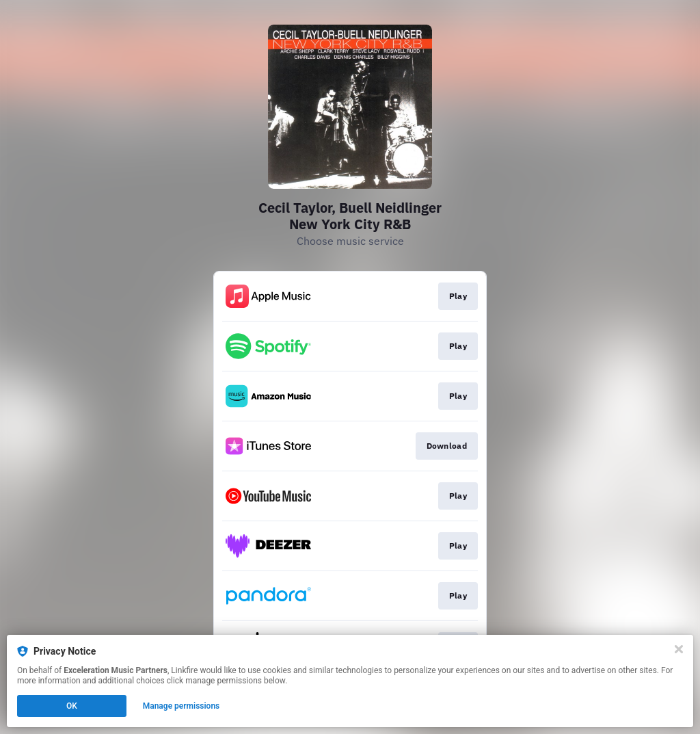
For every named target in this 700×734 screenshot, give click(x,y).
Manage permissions (181, 706)
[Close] (679, 649)
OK (72, 706)
